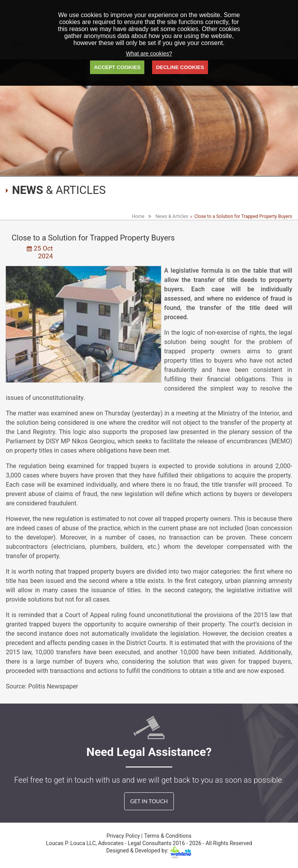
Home (138, 216)
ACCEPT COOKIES (117, 67)
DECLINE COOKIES (180, 67)
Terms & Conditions (168, 836)
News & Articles (172, 216)
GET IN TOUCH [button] (149, 801)
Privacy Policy (124, 836)
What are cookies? (149, 54)
